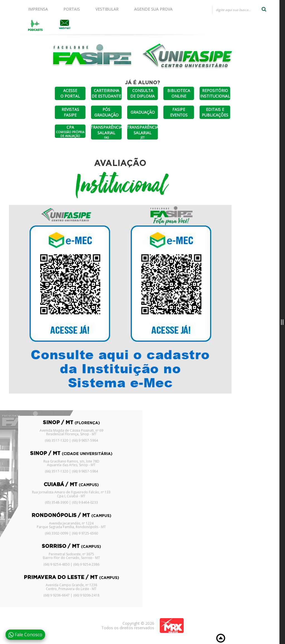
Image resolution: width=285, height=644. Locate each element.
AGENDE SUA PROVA (153, 9)
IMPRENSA (38, 9)
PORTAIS (72, 9)
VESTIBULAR (107, 9)
